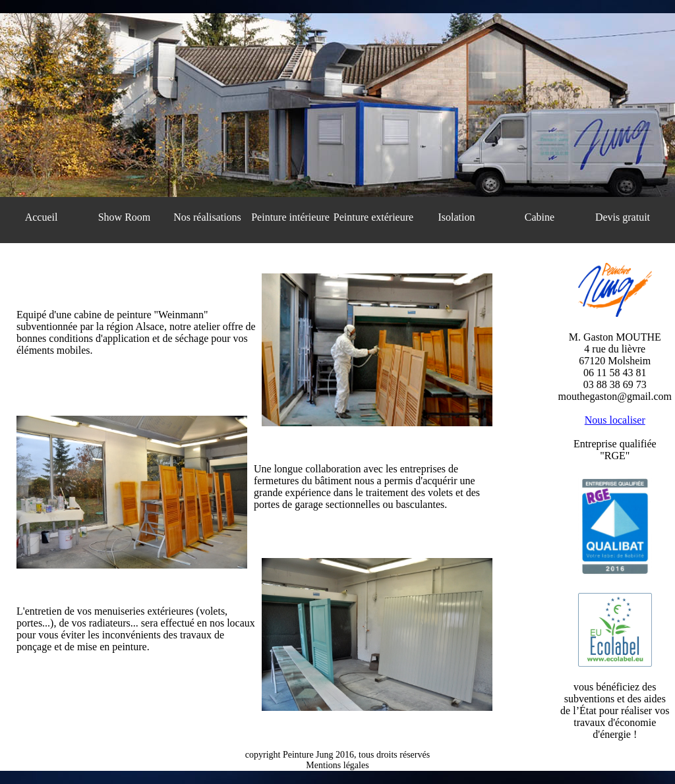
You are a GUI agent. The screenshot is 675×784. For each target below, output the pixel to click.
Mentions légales (337, 765)
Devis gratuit (623, 217)
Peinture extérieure (373, 217)
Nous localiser (615, 420)
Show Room (125, 217)
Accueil (42, 217)
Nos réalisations (207, 217)
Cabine (540, 217)
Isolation (457, 217)
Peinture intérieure (290, 217)
